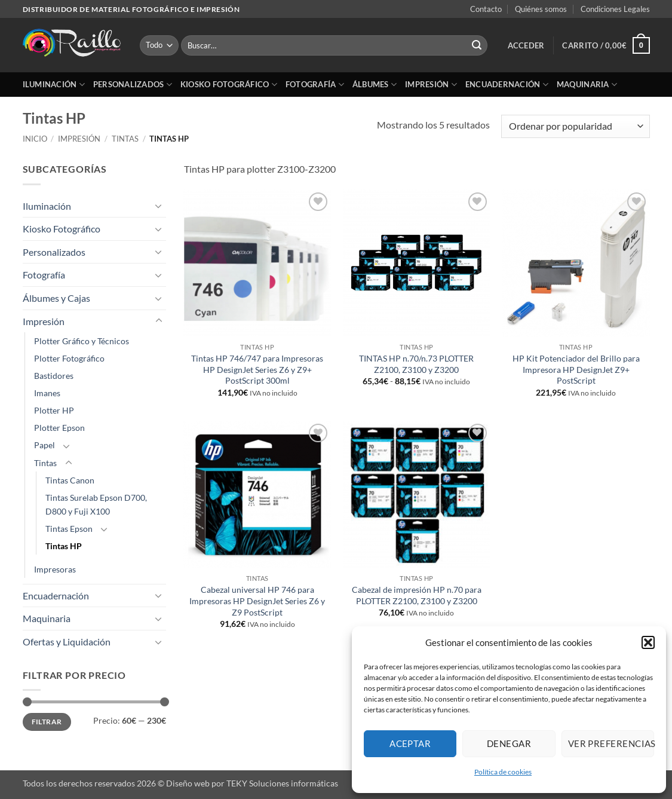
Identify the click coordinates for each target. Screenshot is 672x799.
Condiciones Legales (615, 9)
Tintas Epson (69, 529)
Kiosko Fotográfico (229, 85)
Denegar (509, 743)
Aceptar (410, 743)
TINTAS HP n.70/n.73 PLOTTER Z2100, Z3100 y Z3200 (416, 364)
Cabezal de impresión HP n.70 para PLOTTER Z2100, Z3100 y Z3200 (417, 595)
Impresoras (55, 569)
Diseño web (188, 783)
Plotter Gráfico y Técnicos (82, 341)
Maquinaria (587, 85)
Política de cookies (503, 772)
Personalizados (133, 85)
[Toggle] (159, 206)
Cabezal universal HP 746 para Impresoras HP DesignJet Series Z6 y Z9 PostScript (257, 601)
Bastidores (54, 376)
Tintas (125, 139)
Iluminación (54, 85)
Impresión (431, 85)
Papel (45, 445)
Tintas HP (64, 546)
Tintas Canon (70, 480)
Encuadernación (507, 85)
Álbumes (375, 85)
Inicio (35, 139)
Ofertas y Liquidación (67, 642)
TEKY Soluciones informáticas (282, 783)
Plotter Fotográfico (69, 358)
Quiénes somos (541, 9)
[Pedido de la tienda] (575, 126)
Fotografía (315, 85)
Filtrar (47, 722)
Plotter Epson (59, 428)
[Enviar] (477, 45)
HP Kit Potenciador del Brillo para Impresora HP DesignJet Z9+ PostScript (576, 369)
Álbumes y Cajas (56, 298)
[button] (648, 642)
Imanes (47, 393)
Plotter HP (54, 410)
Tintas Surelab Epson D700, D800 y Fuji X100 (96, 504)
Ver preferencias (611, 743)
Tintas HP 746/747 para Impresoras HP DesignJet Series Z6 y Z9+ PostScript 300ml (257, 369)
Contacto (486, 9)
